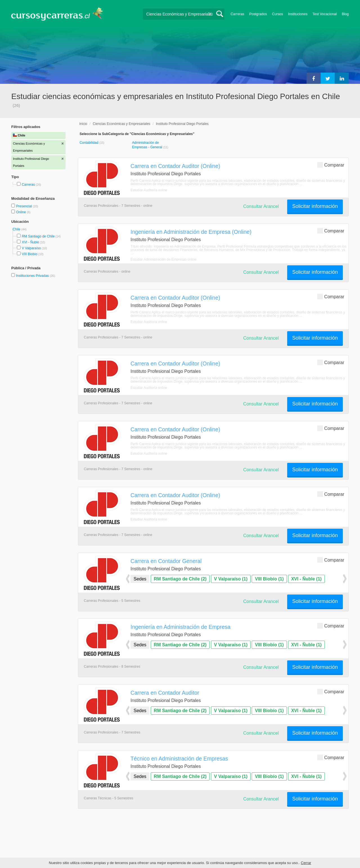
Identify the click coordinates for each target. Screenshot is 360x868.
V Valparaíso (31, 248)
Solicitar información (315, 206)
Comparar (331, 165)
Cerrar (306, 863)
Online (21, 212)
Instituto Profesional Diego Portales (182, 124)
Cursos (277, 14)
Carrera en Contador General (166, 561)
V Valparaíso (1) (231, 579)
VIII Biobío (29, 254)
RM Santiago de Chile (38, 236)
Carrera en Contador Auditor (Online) (175, 166)
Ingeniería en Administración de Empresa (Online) (191, 232)
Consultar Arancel (261, 206)
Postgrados (258, 14)
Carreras (237, 14)
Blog (345, 14)
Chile (17, 229)
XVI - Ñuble (30, 242)
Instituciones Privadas (36, 276)
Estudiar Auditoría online (149, 190)
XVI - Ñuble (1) (306, 579)
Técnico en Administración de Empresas (179, 759)
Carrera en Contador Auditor (165, 693)
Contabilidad (89, 143)
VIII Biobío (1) (269, 579)
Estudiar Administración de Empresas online (164, 259)
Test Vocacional (325, 14)
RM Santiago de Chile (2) (180, 579)
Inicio (83, 124)
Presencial (24, 206)
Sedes (140, 579)
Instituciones (298, 14)
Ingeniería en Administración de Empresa (180, 627)
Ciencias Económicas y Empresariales (121, 124)
